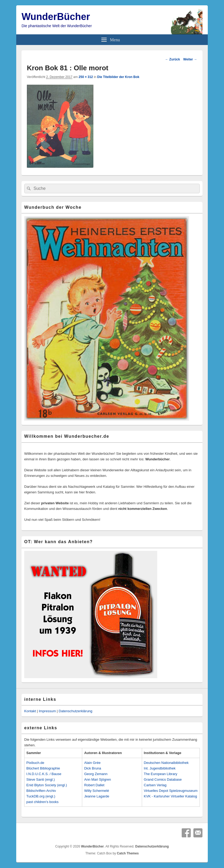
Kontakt (30, 711)
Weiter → (190, 59)
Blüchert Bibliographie (43, 768)
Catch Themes (128, 853)
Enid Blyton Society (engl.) (47, 785)
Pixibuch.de (35, 763)
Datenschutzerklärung (76, 711)
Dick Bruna (93, 768)
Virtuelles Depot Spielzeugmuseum (171, 791)
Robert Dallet (94, 785)
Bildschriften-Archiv (41, 791)
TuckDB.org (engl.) (41, 796)
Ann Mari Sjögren (97, 779)
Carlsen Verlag (155, 785)
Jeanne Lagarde (97, 796)
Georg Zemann (96, 774)
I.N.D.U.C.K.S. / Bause (44, 774)
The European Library (161, 774)
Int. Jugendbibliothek (160, 768)
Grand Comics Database (163, 779)
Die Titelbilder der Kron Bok (118, 77)
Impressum (47, 711)
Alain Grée (92, 763)
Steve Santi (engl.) (41, 779)
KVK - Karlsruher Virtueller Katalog (171, 796)
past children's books (42, 802)
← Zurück (173, 59)
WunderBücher (56, 17)
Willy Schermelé (96, 791)
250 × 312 (86, 77)
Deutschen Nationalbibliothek (166, 763)
